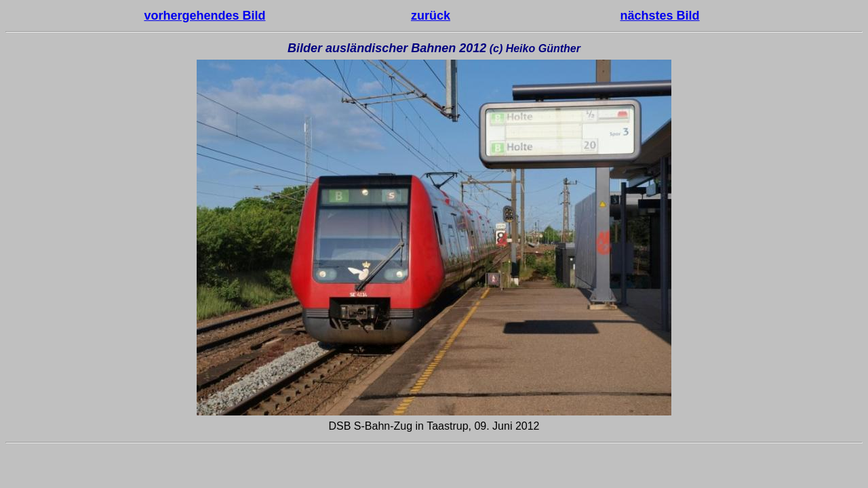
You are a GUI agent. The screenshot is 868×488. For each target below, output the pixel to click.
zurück (431, 16)
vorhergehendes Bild (204, 16)
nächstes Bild (660, 16)
